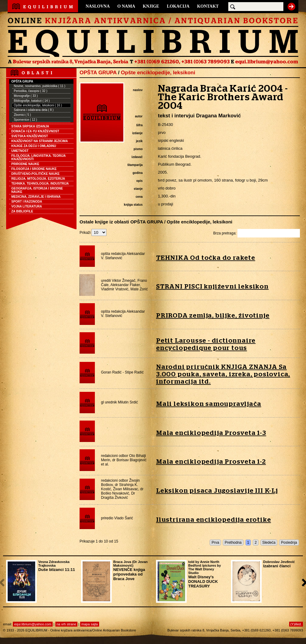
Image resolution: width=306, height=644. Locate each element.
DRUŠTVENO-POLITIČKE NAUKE (35, 174)
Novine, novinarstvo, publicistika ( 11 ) (39, 86)
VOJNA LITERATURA (27, 206)
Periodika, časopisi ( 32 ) (31, 91)
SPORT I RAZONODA (27, 202)
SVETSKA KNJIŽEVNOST (30, 136)
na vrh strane (66, 624)
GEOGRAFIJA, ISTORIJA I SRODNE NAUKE (37, 190)
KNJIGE (151, 6)
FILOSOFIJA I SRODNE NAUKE (34, 169)
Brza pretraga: (257, 233)
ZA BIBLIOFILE (22, 211)
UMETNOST (20, 151)
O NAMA (126, 6)
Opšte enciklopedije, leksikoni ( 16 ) (38, 105)
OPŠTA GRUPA (22, 81)
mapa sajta (90, 624)
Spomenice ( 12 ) (25, 120)
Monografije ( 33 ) (26, 96)
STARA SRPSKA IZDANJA (30, 126)
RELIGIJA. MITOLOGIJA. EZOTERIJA (38, 179)
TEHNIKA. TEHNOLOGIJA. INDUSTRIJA (40, 184)
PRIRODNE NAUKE (25, 164)
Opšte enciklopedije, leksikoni (158, 73)
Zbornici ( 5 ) (22, 115)
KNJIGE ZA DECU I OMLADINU (34, 146)
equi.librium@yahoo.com (33, 624)
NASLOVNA (98, 6)
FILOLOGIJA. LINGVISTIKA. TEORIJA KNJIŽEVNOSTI (39, 157)
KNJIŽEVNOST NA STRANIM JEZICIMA (40, 141)
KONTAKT (208, 6)
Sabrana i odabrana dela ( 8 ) (34, 110)
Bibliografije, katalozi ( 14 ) (32, 101)
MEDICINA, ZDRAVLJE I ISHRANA (36, 197)
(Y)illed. (296, 624)
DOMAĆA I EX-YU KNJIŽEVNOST (35, 131)
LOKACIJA (178, 6)
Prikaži (93, 233)
